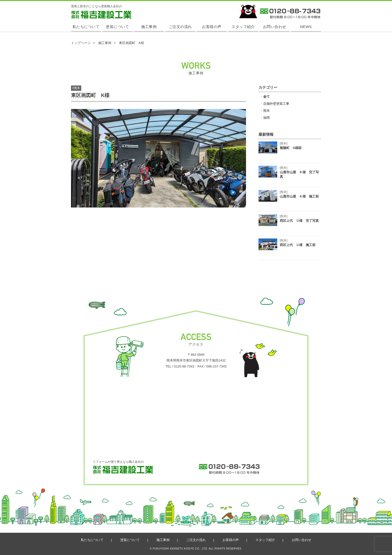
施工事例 (149, 27)
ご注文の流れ (180, 27)
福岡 (266, 118)
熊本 (266, 111)
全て (266, 97)
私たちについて (86, 27)
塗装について (117, 27)
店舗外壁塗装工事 (276, 104)
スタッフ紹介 (243, 27)
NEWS (306, 27)
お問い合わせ (275, 27)
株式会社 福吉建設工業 (86, 18)
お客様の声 (212, 27)
